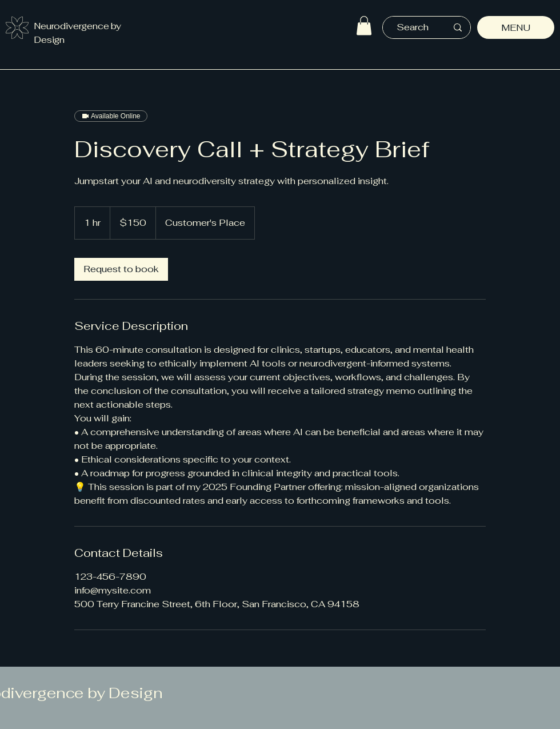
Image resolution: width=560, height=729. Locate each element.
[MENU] (516, 27)
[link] (121, 269)
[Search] (413, 27)
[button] (364, 25)
